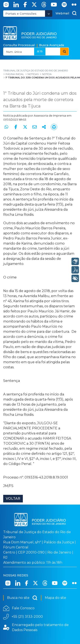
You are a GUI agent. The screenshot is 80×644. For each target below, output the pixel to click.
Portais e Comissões (21, 14)
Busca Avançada (52, 45)
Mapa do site (55, 598)
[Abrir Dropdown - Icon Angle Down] (49, 13)
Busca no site (22, 598)
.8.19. (40, 51)
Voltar (13, 499)
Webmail (62, 13)
